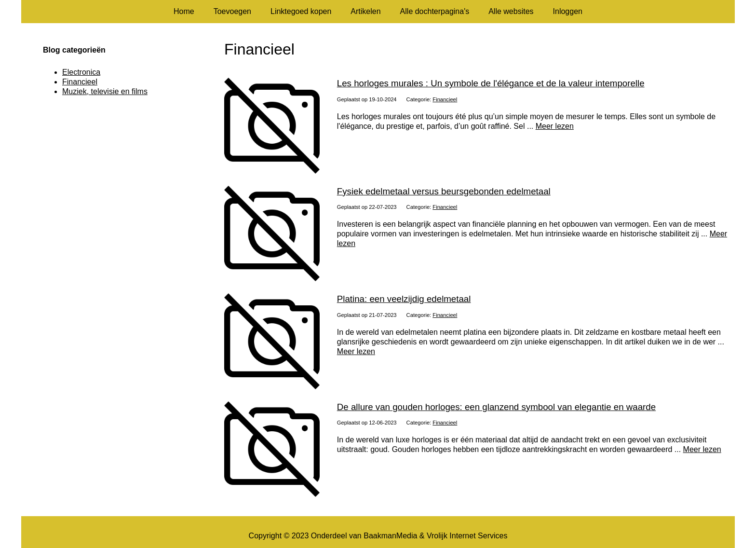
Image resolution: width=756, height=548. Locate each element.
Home (184, 11)
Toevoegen (232, 11)
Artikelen (365, 11)
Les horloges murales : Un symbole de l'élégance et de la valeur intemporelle (491, 83)
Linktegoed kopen (301, 11)
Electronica (81, 72)
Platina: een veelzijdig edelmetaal (404, 299)
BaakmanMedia (390, 536)
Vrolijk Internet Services (467, 536)
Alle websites (511, 11)
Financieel (445, 99)
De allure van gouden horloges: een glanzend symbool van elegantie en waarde (496, 407)
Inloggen (568, 11)
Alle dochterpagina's (435, 11)
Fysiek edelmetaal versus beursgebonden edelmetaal (444, 191)
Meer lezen (555, 126)
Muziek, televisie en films (105, 91)
